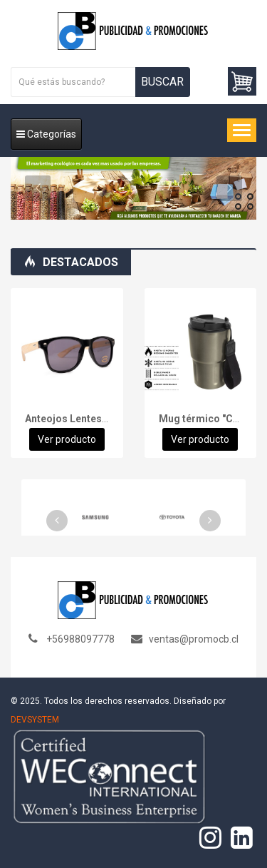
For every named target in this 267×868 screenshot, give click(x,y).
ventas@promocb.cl (194, 639)
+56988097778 (80, 639)
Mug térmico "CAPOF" (211, 419)
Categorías (46, 134)
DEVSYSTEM (35, 720)
